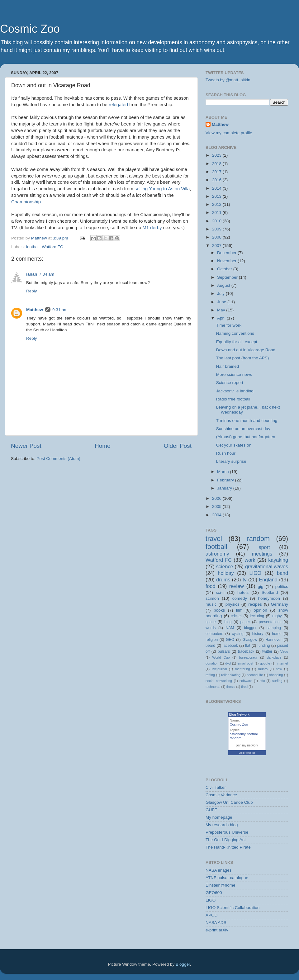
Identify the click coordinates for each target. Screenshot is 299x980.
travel (214, 539)
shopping (276, 675)
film (239, 610)
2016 (217, 180)
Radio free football (233, 399)
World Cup (221, 657)
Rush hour (226, 453)
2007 (217, 246)
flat (248, 646)
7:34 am (47, 274)
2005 (217, 507)
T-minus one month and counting (247, 421)
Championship (26, 202)
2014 (217, 188)
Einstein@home (221, 885)
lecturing (257, 616)
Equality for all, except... (238, 342)
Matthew (35, 310)
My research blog (222, 825)
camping (274, 628)
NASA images (218, 870)
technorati (213, 687)
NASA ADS (216, 923)
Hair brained (228, 366)
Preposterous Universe (227, 832)
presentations (270, 622)
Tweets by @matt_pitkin (228, 80)
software (246, 681)
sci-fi (220, 592)
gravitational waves (267, 566)
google (265, 663)
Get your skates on (234, 445)
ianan (32, 274)
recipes (255, 604)
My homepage (219, 817)
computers (214, 634)
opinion (260, 610)
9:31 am (60, 310)
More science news (234, 374)
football (33, 247)
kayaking (278, 560)
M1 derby (152, 228)
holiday (226, 573)
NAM (230, 628)
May (222, 310)
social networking (219, 681)
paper (245, 622)
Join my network (247, 745)
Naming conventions (235, 333)
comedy (240, 598)
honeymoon (269, 598)
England (268, 580)
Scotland (270, 592)
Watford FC (52, 247)
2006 (217, 498)
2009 (217, 229)
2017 (217, 172)
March (223, 472)
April (222, 318)
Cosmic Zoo (30, 29)
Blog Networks (247, 753)
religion (212, 640)
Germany (279, 604)
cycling (238, 634)
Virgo (284, 651)
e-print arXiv (217, 930)
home (277, 634)
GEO (230, 640)
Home (102, 446)
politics (282, 587)
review (237, 586)
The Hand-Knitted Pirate (228, 847)
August (224, 285)
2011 (217, 213)
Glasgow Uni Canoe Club (229, 802)
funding (264, 646)
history (258, 634)
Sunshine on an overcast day (243, 429)
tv (245, 580)
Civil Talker (216, 787)
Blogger (183, 964)
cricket (236, 616)
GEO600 (214, 893)
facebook (230, 646)
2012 (217, 204)
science (225, 566)
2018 (217, 164)
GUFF (211, 810)
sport (264, 547)
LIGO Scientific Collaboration (233, 908)
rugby (277, 616)
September (228, 277)
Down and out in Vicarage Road (246, 350)
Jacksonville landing (235, 391)
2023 (217, 155)
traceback (246, 651)
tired (244, 687)
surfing (277, 681)
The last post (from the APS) (243, 358)
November (227, 261)
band (282, 573)
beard (210, 646)
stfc (262, 681)
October (225, 269)
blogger (250, 628)
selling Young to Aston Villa (162, 189)
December (227, 253)
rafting (210, 675)
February (226, 480)
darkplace (274, 657)
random (258, 539)
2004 (217, 515)
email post (245, 663)
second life (255, 675)
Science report (230, 383)
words (211, 628)
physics (233, 604)
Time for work (229, 325)
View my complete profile (229, 133)
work (250, 560)
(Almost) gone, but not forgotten (246, 437)
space (211, 622)
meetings (262, 554)
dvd (228, 663)
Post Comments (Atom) (59, 459)
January (225, 488)
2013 (217, 196)
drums (223, 580)
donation (212, 663)
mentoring (243, 669)
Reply (32, 291)
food (211, 586)
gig (260, 587)
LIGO (256, 573)
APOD (211, 915)
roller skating (231, 675)
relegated (118, 105)
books (219, 610)
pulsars (224, 651)
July (221, 294)
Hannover (274, 640)
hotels (243, 592)
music (211, 604)
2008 (217, 237)
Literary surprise (231, 461)
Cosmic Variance (221, 795)
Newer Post (26, 446)
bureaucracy (248, 657)
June (222, 302)
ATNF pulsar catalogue (227, 878)
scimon (212, 598)
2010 (217, 221)
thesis (231, 687)
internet (282, 663)
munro (263, 669)
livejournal (219, 669)
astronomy (217, 554)
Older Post (178, 446)
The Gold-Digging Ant (226, 840)
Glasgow (250, 640)
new (279, 669)
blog (228, 622)
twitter (267, 651)
